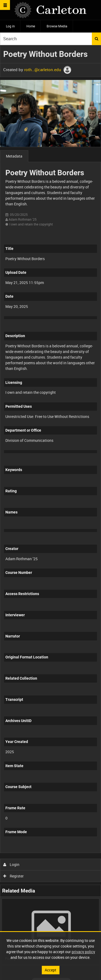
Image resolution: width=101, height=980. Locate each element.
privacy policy (83, 952)
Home (31, 26)
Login (11, 864)
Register (14, 876)
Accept (50, 970)
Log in (10, 26)
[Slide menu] (5, 5)
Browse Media (57, 26)
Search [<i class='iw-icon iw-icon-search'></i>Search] (97, 39)
